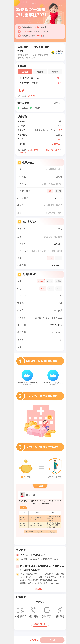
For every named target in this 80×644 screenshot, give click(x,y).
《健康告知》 (23, 152)
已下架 (52, 640)
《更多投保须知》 (34, 150)
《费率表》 (31, 96)
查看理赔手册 (40, 624)
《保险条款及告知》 (52, 150)
